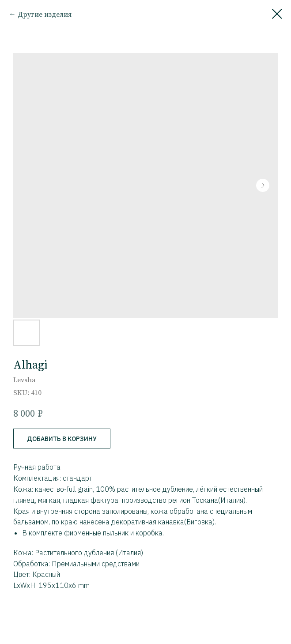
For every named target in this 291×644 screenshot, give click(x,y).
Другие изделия (45, 14)
